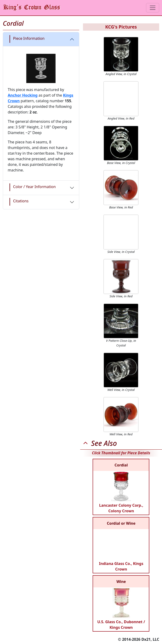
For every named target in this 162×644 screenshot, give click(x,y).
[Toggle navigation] (153, 8)
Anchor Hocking (23, 95)
